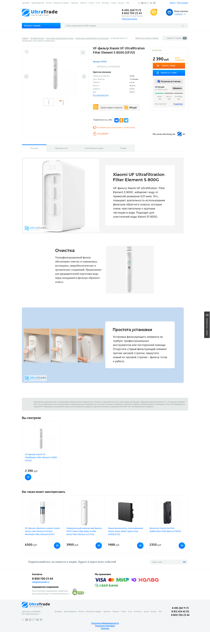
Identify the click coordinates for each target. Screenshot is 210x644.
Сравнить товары (177, 38)
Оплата (49, 3)
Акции (114, 3)
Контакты (106, 3)
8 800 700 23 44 (132, 13)
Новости (83, 3)
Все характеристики (101, 95)
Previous (26, 77)
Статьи (91, 3)
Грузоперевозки (38, 3)
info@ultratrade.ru (41, 582)
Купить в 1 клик (169, 73)
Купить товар (169, 65)
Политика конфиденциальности (105, 623)
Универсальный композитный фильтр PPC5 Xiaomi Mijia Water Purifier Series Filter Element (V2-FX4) (84, 531)
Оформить (177, 88)
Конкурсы (105, 628)
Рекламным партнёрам (105, 626)
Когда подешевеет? (180, 59)
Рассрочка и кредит (61, 3)
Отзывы (123, 148)
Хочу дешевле (103, 133)
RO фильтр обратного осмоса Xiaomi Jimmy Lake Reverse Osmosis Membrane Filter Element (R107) (42, 531)
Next (84, 77)
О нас (98, 3)
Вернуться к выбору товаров (147, 38)
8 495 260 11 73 (131, 10)
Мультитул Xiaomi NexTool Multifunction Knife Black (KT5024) (165, 530)
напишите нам (125, 406)
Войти (173, 3)
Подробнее (178, 104)
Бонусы (121, 3)
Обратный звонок (129, 19)
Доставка (26, 3)
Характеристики (61, 148)
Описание (34, 148)
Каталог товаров (32, 26)
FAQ (128, 3)
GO (184, 562)
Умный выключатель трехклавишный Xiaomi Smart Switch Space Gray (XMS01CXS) (125, 531)
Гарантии (75, 3)
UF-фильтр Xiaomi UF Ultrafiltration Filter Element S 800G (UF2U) (41, 457)
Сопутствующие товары (94, 148)
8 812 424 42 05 (180, 611)
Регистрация (183, 3)
